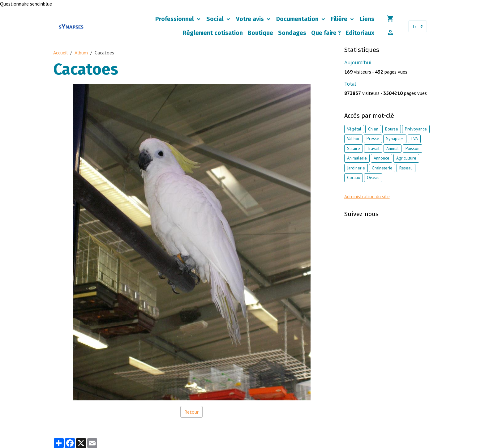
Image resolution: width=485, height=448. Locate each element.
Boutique (260, 33)
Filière (340, 19)
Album (81, 53)
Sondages (292, 33)
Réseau (406, 168)
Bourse (392, 129)
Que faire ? (326, 33)
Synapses (395, 139)
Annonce (382, 158)
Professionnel (175, 19)
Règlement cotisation (213, 33)
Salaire (354, 148)
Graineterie (382, 168)
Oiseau (373, 177)
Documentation (298, 19)
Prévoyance (416, 129)
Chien (373, 129)
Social (216, 19)
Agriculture (406, 158)
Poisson (412, 148)
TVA (414, 139)
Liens (367, 19)
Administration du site (367, 196)
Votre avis (251, 19)
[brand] (71, 26)
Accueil (60, 53)
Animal (393, 148)
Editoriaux (360, 33)
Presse (373, 139)
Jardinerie (356, 168)
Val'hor (353, 139)
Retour (191, 412)
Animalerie (357, 158)
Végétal (354, 129)
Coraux (354, 177)
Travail (373, 148)
